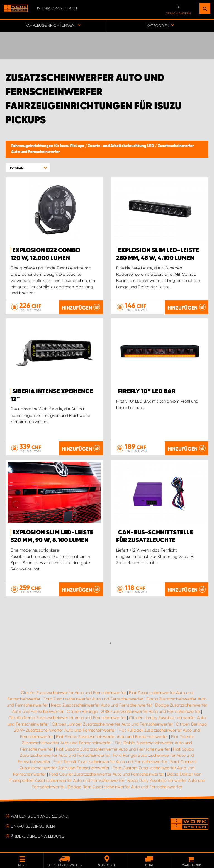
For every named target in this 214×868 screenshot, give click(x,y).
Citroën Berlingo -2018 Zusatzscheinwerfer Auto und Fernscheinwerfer (133, 712)
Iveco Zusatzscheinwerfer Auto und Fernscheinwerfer (102, 705)
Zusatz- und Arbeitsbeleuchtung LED (121, 146)
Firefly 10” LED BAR (147, 391)
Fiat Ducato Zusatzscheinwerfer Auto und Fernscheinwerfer (113, 749)
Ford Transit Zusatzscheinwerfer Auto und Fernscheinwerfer (110, 762)
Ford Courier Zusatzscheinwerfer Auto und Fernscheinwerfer (106, 774)
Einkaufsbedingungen (33, 826)
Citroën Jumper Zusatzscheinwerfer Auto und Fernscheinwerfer (112, 724)
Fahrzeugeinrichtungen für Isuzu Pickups (48, 146)
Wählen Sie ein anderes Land (40, 816)
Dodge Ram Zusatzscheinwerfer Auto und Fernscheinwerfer (125, 787)
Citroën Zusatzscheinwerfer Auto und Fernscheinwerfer (73, 693)
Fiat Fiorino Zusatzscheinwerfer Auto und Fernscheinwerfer (112, 737)
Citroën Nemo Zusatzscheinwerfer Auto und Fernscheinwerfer (67, 718)
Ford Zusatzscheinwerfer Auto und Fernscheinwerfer (93, 699)
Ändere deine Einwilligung (38, 836)
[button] (28, 168)
